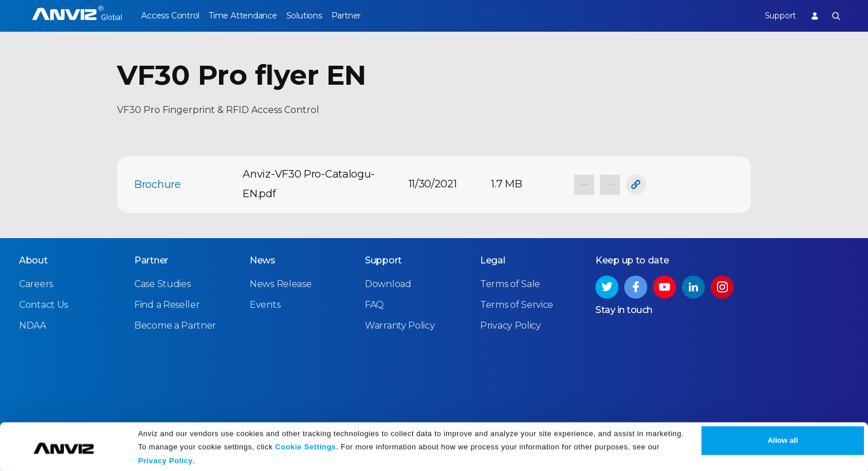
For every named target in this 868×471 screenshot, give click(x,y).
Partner (371, 16)
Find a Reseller (167, 304)
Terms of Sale (510, 283)
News (263, 260)
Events (265, 304)
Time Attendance (251, 16)
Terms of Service (517, 304)
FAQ (374, 304)
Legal (493, 260)
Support (772, 16)
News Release (280, 283)
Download (388, 283)
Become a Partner (175, 325)
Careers (36, 283)
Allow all (783, 438)
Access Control (170, 16)
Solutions (321, 16)
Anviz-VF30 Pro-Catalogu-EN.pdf (309, 184)
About (33, 260)
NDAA (33, 325)
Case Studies (162, 283)
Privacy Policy (165, 458)
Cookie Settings (305, 444)
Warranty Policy (400, 325)
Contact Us (44, 304)
